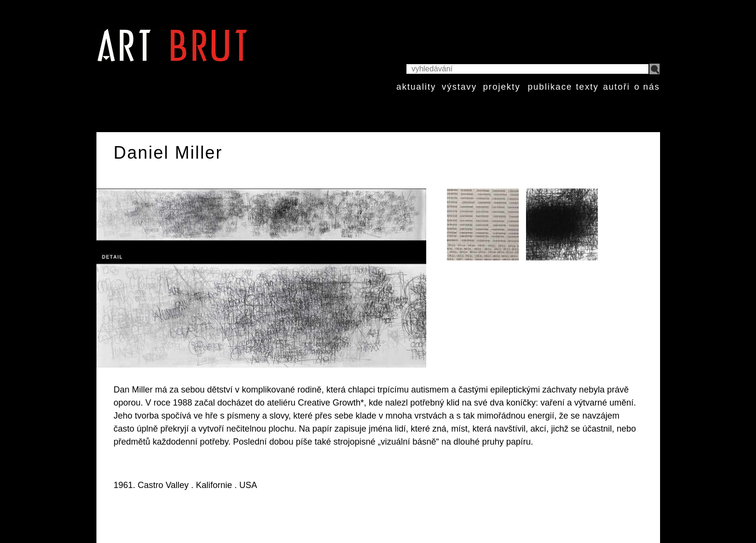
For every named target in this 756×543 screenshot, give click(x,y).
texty (587, 87)
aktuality (416, 87)
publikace (550, 87)
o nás (647, 87)
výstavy (459, 87)
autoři (617, 87)
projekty (502, 87)
